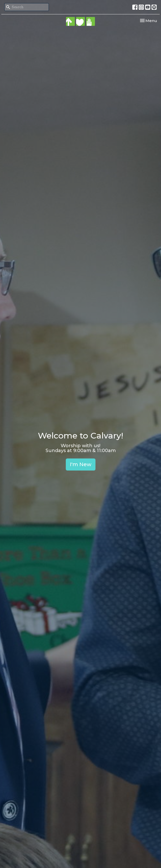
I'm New (81, 464)
